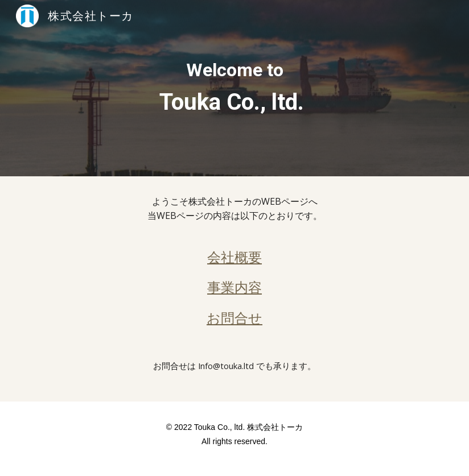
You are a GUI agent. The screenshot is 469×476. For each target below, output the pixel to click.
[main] (234, 88)
